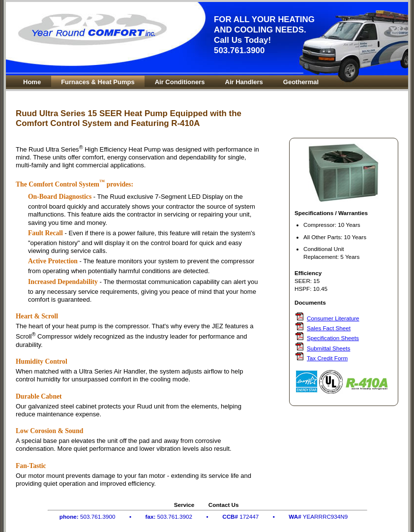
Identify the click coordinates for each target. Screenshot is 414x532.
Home (32, 82)
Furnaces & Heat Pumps (98, 82)
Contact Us (224, 505)
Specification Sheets (333, 338)
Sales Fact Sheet (329, 328)
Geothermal (301, 82)
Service (184, 505)
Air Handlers (244, 82)
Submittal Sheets (328, 348)
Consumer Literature (333, 318)
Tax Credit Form (327, 358)
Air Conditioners (180, 82)
